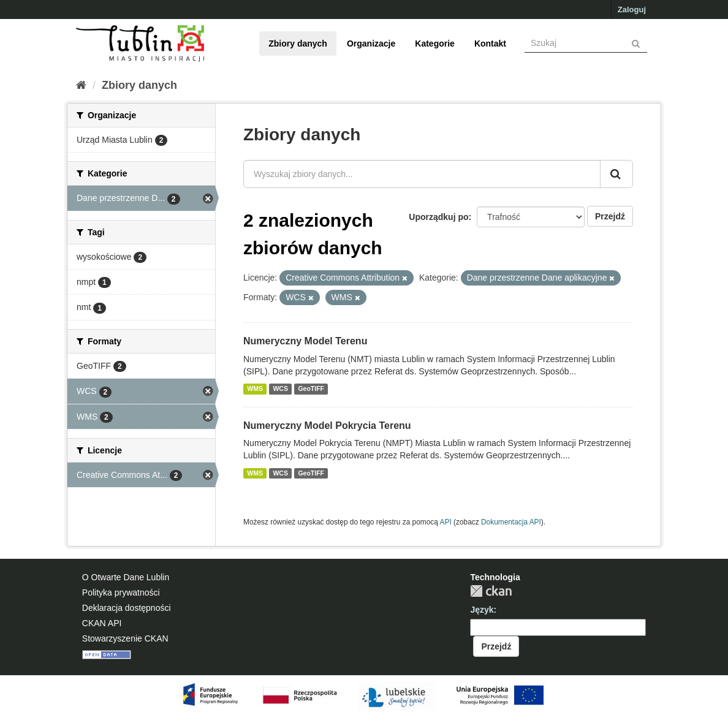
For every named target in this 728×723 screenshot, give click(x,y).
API (446, 522)
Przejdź (610, 216)
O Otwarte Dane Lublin (126, 577)
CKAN (491, 591)
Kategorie (435, 44)
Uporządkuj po (438, 217)
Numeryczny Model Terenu (305, 341)
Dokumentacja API (511, 522)
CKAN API (102, 623)
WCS (280, 389)
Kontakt (490, 44)
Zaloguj (632, 9)
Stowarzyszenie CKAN (125, 638)
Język (482, 610)
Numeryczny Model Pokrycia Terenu (327, 426)
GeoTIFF (311, 389)
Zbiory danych (298, 44)
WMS (255, 389)
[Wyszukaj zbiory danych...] (422, 174)
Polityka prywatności (121, 592)
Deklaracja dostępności (127, 608)
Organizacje (371, 44)
